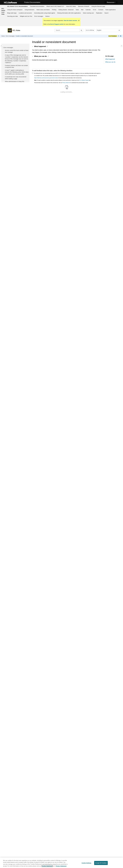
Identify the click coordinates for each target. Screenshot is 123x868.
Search (106, 13)
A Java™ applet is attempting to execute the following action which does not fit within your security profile (17, 72)
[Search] (81, 30)
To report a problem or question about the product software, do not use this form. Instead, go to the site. (63, 80)
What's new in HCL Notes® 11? (55, 6)
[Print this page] (121, 36)
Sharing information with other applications (69, 13)
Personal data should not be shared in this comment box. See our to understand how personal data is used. (61, 83)
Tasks (77, 10)
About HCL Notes (71, 6)
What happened (110, 59)
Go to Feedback (112, 36)
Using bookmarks (30, 10)
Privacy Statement (66, 83)
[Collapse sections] (119, 36)
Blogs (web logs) (12, 13)
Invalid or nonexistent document (24, 36)
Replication (99, 13)
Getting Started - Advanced (66, 10)
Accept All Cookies (101, 864)
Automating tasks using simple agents (44, 13)
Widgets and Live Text (26, 16)
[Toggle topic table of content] (122, 46)
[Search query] (69, 30)
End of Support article (57, 24)
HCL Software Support (84, 80)
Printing (54, 10)
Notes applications (111, 10)
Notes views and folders (43, 10)
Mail (82, 10)
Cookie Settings (86, 864)
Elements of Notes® (84, 6)
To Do (94, 10)
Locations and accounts (25, 13)
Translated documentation (37, 6)
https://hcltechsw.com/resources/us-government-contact (46, 78)
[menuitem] (17, 6)
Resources (110, 2)
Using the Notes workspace (15, 10)
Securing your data (13, 16)
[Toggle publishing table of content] (1, 46)
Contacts (101, 10)
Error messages (39, 16)
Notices (47, 16)
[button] (3, 48)
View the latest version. (70, 20)
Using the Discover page (98, 6)
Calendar (88, 10)
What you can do (110, 62)
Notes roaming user (88, 13)
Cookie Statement (47, 867)
